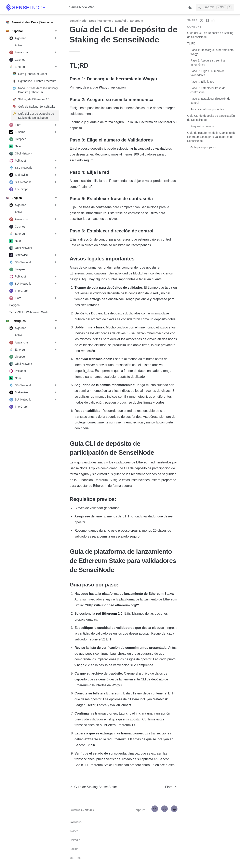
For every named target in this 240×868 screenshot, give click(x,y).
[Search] (215, 7)
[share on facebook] (207, 20)
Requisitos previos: (202, 126)
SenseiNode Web (82, 7)
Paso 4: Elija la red (202, 82)
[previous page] (93, 787)
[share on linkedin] (213, 20)
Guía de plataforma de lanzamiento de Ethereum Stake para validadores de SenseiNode (211, 137)
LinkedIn (75, 840)
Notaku (90, 810)
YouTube (75, 858)
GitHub (74, 849)
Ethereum (137, 21)
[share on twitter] (202, 20)
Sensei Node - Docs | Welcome (90, 21)
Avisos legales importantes (207, 109)
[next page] (171, 787)
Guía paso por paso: (203, 147)
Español (120, 21)
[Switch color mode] (190, 7)
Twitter (74, 831)
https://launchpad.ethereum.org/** (113, 605)
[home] (34, 7)
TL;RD (191, 43)
